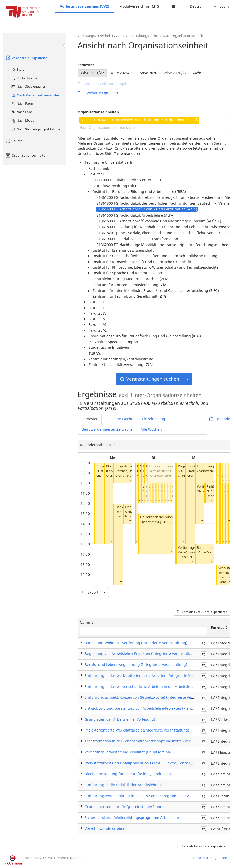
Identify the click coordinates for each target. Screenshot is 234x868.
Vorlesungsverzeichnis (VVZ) (84, 6)
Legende (220, 419)
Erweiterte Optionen (98, 93)
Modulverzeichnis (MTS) (140, 6)
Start (17, 69)
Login (221, 6)
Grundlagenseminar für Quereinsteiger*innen (125, 807)
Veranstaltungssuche (26, 58)
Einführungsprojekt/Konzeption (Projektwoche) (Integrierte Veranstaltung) (149, 697)
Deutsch (197, 6)
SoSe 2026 (149, 73)
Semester (86, 65)
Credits (225, 858)
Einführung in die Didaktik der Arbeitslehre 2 (123, 785)
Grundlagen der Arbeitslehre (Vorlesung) (120, 719)
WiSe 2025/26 (122, 73)
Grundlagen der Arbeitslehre (162, 517)
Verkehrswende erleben (105, 828)
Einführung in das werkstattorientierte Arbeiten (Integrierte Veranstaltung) (149, 675)
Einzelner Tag (153, 419)
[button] (102, 541)
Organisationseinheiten (26, 155)
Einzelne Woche (120, 419)
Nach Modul (23, 120)
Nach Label (22, 112)
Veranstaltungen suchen (150, 379)
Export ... (93, 592)
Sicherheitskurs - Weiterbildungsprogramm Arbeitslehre (133, 818)
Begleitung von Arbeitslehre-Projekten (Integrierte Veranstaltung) (141, 654)
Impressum (203, 858)
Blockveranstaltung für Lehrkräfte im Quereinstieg (128, 774)
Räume (14, 141)
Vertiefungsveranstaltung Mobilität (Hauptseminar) (129, 752)
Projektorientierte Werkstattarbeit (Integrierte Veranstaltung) (137, 730)
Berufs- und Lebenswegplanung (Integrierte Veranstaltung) (136, 665)
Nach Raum (23, 103)
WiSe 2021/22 (92, 73)
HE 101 (167, 522)
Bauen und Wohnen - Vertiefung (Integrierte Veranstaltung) (136, 643)
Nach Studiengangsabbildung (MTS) (39, 129)
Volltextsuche (24, 78)
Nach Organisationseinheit (36, 95)
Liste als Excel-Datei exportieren (202, 612)
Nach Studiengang (28, 86)
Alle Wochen (151, 429)
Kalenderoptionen (96, 445)
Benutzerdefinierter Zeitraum (107, 429)
